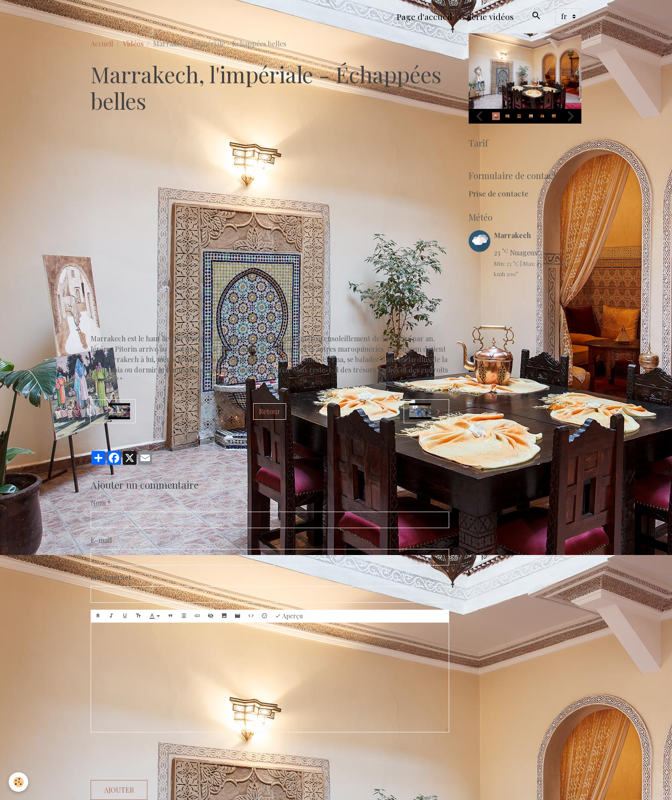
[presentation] (157, 756)
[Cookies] (18, 782)
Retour (270, 411)
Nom (98, 503)
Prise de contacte (499, 193)
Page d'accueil (424, 16)
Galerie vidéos (486, 16)
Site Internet (111, 577)
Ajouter (119, 790)
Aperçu (289, 616)
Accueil (102, 44)
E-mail (101, 540)
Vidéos (133, 44)
